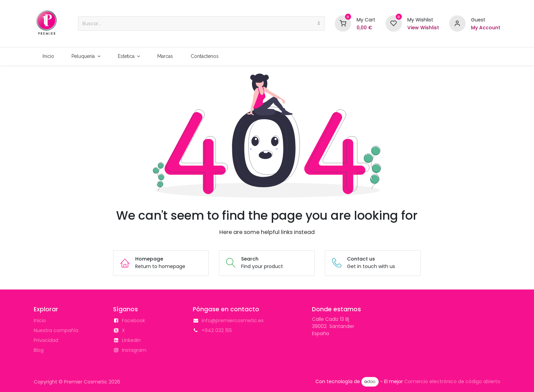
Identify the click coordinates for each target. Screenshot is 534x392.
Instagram (134, 350)
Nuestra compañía (56, 330)
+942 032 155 (217, 330)
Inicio (40, 320)
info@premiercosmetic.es (233, 320)
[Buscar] (319, 23)
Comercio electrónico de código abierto (452, 381)
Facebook (133, 320)
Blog (39, 350)
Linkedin (131, 340)
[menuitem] (48, 56)
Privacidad (46, 340)
